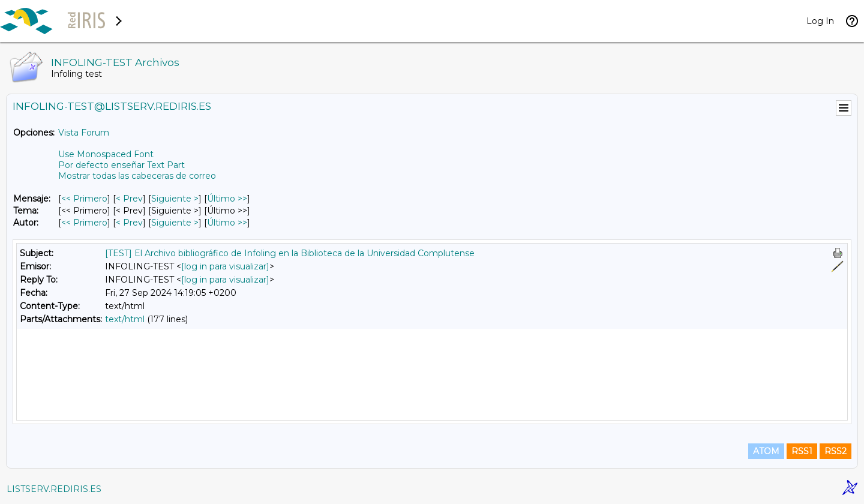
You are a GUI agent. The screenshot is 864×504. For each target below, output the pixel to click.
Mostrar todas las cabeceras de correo (137, 176)
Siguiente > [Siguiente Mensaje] (175, 199)
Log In (820, 21)
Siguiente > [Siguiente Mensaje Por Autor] (175, 223)
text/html (125, 319)
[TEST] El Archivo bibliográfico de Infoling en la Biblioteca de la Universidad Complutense (290, 253)
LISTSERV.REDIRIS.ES (54, 489)
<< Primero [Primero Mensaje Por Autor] (84, 223)
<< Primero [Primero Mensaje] (84, 199)
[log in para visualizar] (225, 266)
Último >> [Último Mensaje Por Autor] (227, 223)
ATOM (766, 451)
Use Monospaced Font (106, 154)
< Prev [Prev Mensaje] (129, 199)
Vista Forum (84, 133)
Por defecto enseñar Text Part (121, 165)
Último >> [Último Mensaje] (227, 199)
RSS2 (835, 451)
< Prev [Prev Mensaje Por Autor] (129, 223)
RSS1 (802, 451)
